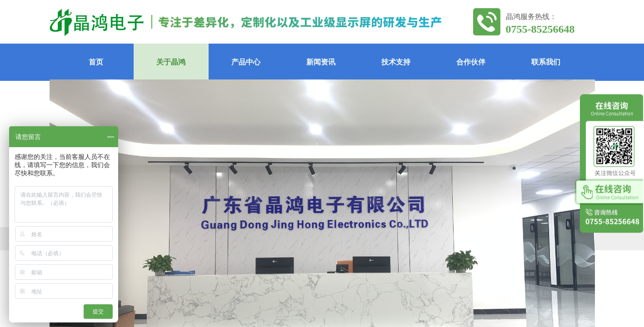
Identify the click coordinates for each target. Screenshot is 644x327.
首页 (96, 62)
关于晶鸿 (171, 62)
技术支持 (396, 62)
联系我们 (546, 62)
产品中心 (246, 62)
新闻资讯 (321, 62)
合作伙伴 (471, 62)
